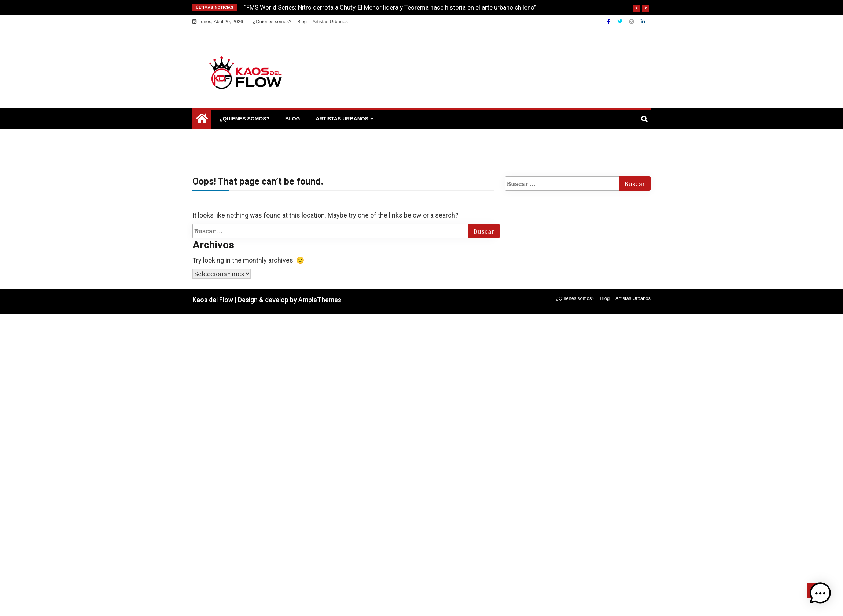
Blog (302, 21)
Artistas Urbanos (330, 21)
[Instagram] (632, 22)
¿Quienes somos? (272, 21)
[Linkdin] (643, 22)
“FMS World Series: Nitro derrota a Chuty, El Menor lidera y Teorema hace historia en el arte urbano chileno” (390, 7)
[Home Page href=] (202, 120)
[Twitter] (621, 22)
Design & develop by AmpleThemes (290, 300)
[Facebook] (609, 22)
